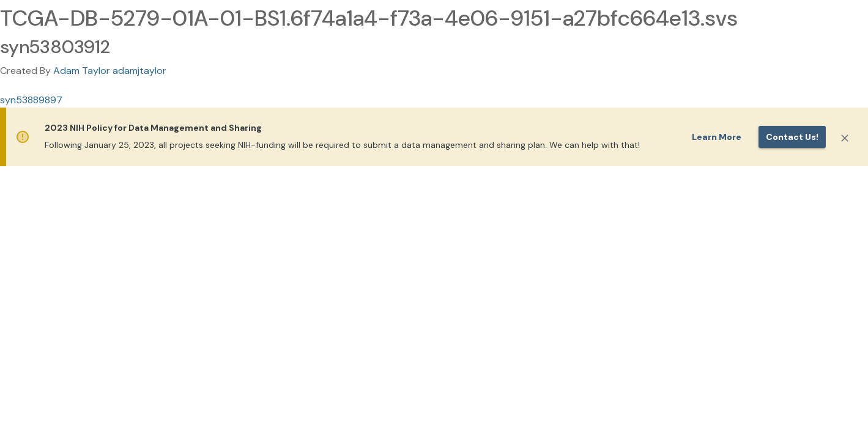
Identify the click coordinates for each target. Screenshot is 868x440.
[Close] (845, 138)
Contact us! (792, 137)
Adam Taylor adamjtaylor (110, 71)
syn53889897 (31, 100)
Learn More (717, 137)
